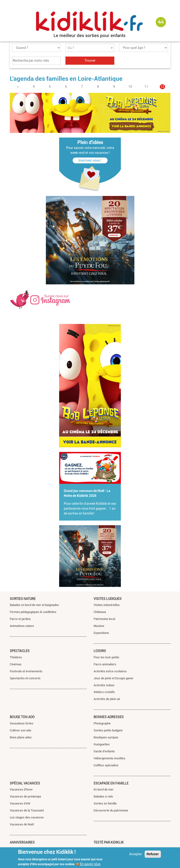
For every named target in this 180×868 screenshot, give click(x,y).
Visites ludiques (108, 599)
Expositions (101, 633)
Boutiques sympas (106, 737)
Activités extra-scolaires (110, 671)
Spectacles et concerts (25, 678)
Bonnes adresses (109, 717)
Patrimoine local (104, 619)
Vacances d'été (20, 803)
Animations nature (22, 626)
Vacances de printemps (25, 796)
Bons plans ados (21, 737)
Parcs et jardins (20, 619)
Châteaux (100, 612)
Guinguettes (102, 744)
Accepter (136, 854)
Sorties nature (23, 599)
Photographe (102, 723)
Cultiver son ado (20, 730)
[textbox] (90, 48)
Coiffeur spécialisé (106, 765)
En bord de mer (104, 789)
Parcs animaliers (105, 664)
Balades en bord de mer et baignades (34, 605)
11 (146, 87)
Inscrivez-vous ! (90, 160)
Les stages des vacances (27, 817)
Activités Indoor (104, 685)
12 (163, 87)
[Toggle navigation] (14, 22)
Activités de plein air (107, 699)
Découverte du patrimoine (111, 810)
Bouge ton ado (22, 717)
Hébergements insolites (109, 758)
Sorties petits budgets (108, 730)
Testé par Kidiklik (109, 842)
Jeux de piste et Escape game (113, 678)
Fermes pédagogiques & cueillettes (33, 612)
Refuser (153, 854)
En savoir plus (90, 864)
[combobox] (90, 48)
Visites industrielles (107, 605)
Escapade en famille (111, 783)
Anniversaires (22, 842)
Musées (99, 626)
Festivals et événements (26, 671)
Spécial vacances (25, 783)
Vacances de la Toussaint (27, 810)
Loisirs (100, 651)
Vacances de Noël (22, 824)
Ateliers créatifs (104, 692)
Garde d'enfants (104, 751)
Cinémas (16, 664)
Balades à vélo (103, 796)
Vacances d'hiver (21, 789)
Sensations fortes (22, 723)
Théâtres (16, 657)
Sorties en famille (105, 803)
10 (130, 87)
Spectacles (20, 651)
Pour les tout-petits (106, 657)
